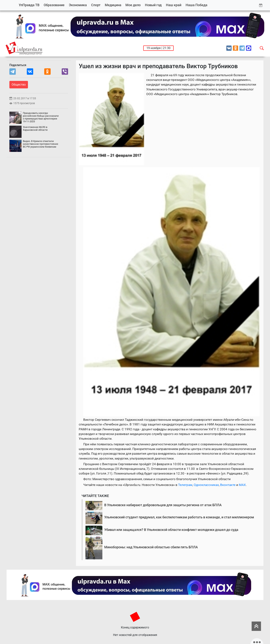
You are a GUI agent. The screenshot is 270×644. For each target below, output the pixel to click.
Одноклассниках (206, 485)
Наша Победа (196, 5)
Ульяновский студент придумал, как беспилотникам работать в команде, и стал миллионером (179, 517)
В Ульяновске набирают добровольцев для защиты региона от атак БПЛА (163, 505)
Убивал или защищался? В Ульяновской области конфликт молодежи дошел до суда (171, 530)
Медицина (113, 5)
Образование (54, 5)
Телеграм (185, 485)
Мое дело (133, 5)
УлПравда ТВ (29, 5)
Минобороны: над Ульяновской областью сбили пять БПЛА (151, 547)
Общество (19, 85)
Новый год (153, 5)
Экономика (78, 5)
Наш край (174, 5)
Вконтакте (228, 485)
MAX (242, 485)
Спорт (96, 5)
